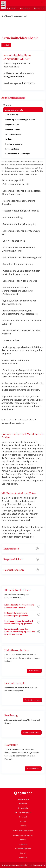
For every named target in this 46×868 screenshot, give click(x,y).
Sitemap (23, 826)
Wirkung (9, 139)
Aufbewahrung (12, 115)
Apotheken (25, 8)
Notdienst (12, 8)
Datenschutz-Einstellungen (23, 831)
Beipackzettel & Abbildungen (18, 154)
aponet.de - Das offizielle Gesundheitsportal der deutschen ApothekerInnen (16, 3)
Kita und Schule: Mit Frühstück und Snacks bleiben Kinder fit (19, 606)
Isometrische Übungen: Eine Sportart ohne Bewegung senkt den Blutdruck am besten (20, 632)
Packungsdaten (12, 149)
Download (23, 817)
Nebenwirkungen (13, 129)
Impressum (23, 804)
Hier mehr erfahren (31, 732)
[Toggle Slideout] (43, 3)
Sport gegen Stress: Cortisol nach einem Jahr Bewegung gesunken (19, 622)
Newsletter (23, 857)
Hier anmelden (33, 769)
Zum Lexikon (34, 671)
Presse (23, 840)
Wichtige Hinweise (13, 134)
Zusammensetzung (14, 144)
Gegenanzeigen (12, 124)
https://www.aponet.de (23, 793)
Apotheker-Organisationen (23, 835)
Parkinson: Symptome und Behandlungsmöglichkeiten (16, 614)
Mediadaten (23, 844)
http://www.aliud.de (14, 77)
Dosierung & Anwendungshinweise (20, 120)
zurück (6, 45)
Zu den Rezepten (32, 700)
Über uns (23, 853)
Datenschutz (23, 808)
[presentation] (43, 8)
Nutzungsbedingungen (23, 812)
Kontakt (23, 821)
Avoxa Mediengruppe (23, 849)
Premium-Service (23, 799)
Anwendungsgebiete (14, 110)
